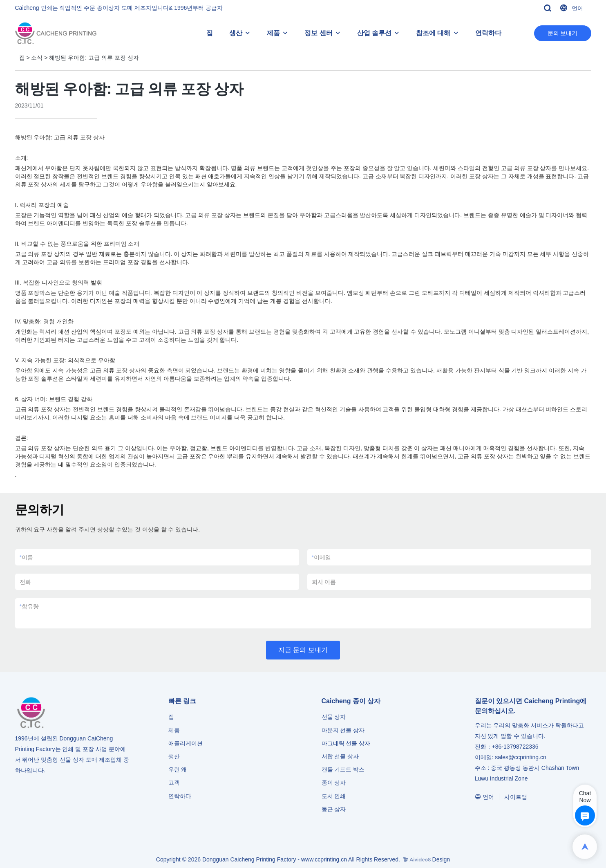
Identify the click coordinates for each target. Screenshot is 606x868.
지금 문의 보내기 (303, 650)
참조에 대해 (433, 33)
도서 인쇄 (334, 796)
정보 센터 (318, 33)
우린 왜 (178, 769)
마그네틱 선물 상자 (346, 743)
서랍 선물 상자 (340, 756)
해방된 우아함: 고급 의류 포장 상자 (94, 58)
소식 (37, 58)
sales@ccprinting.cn (521, 757)
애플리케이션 (186, 743)
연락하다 (488, 33)
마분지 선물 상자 (343, 730)
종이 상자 (334, 783)
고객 (174, 783)
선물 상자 (334, 717)
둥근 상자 (334, 809)
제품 (273, 33)
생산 (236, 33)
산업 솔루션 (374, 33)
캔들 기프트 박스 (343, 769)
